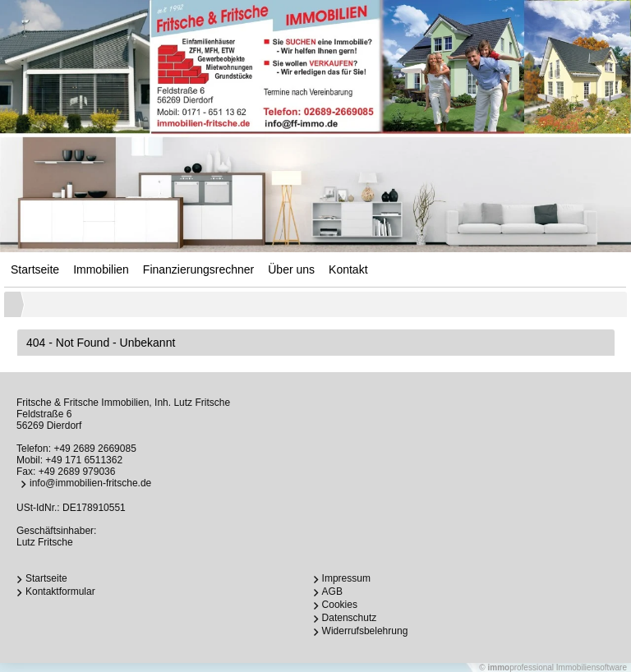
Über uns (291, 269)
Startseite (35, 269)
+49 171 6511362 (84, 460)
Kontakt (348, 269)
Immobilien (101, 269)
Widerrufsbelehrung (365, 631)
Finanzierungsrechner (198, 269)
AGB (332, 591)
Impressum (346, 578)
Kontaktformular (60, 591)
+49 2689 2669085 (94, 449)
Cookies (340, 605)
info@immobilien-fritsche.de (90, 483)
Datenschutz (350, 618)
